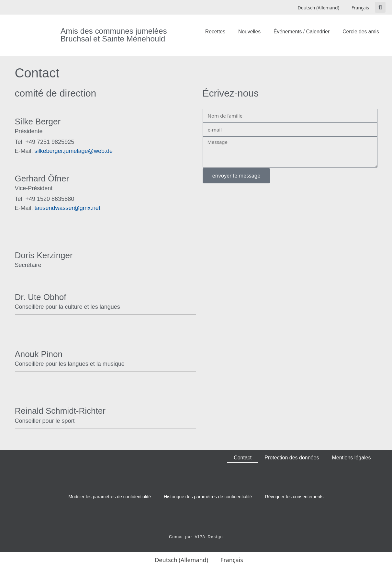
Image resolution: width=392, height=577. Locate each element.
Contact (243, 458)
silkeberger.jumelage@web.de (64, 151)
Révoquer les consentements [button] (294, 497)
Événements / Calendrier (302, 32)
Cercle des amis (361, 32)
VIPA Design (209, 537)
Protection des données (292, 458)
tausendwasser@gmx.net (58, 208)
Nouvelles (249, 32)
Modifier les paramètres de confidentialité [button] (110, 497)
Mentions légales (351, 458)
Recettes (215, 32)
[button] (380, 7)
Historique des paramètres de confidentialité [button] (208, 497)
